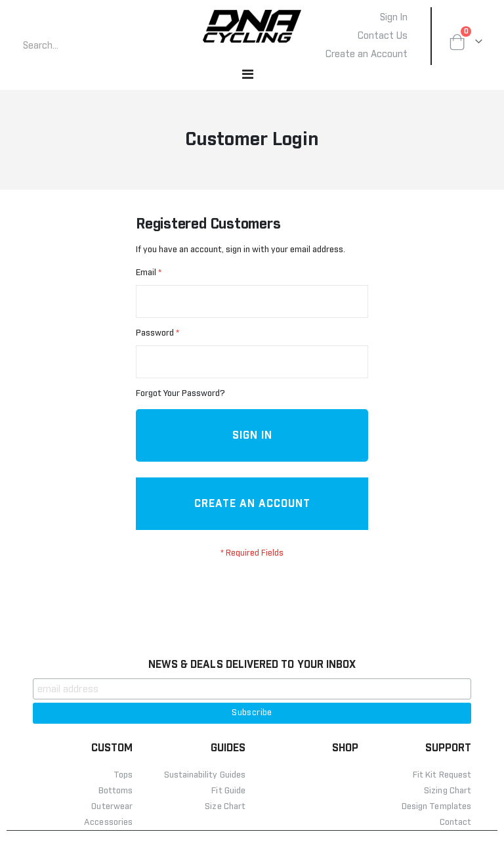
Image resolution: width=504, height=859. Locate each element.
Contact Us (383, 36)
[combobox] (89, 46)
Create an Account (367, 55)
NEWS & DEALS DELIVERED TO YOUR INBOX (252, 692)
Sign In (394, 18)
